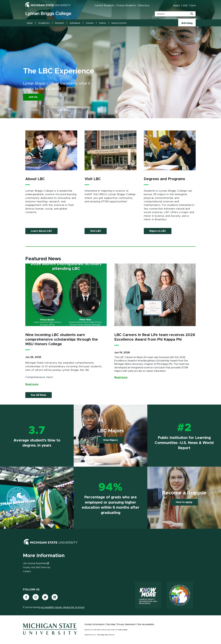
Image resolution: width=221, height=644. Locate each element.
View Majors (110, 440)
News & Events (119, 23)
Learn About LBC (41, 231)
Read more (32, 384)
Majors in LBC (158, 231)
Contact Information (95, 624)
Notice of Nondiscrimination (119, 630)
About (30, 23)
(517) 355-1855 (95, 630)
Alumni (102, 23)
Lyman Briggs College (48, 14)
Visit (185, 6)
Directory (144, 6)
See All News (39, 395)
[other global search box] (175, 14)
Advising (187, 23)
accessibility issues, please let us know (63, 607)
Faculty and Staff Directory (37, 568)
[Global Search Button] (192, 14)
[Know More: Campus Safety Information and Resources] (148, 595)
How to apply (184, 502)
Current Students (105, 6)
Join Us (33, 97)
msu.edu (107, 630)
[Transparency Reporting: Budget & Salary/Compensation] (180, 595)
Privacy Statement (126, 624)
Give (193, 6)
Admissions (75, 23)
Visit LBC (96, 231)
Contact (27, 571)
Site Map (111, 624)
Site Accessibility (146, 624)
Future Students (127, 6)
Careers (90, 23)
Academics (44, 23)
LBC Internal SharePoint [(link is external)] (36, 564)
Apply (176, 6)
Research (60, 23)
